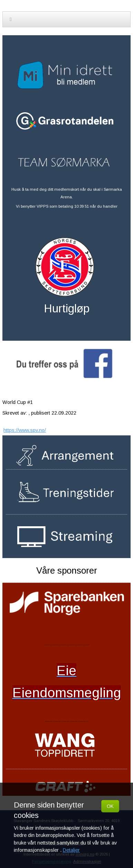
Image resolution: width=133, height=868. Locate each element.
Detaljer (71, 850)
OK (110, 806)
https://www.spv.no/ (25, 430)
